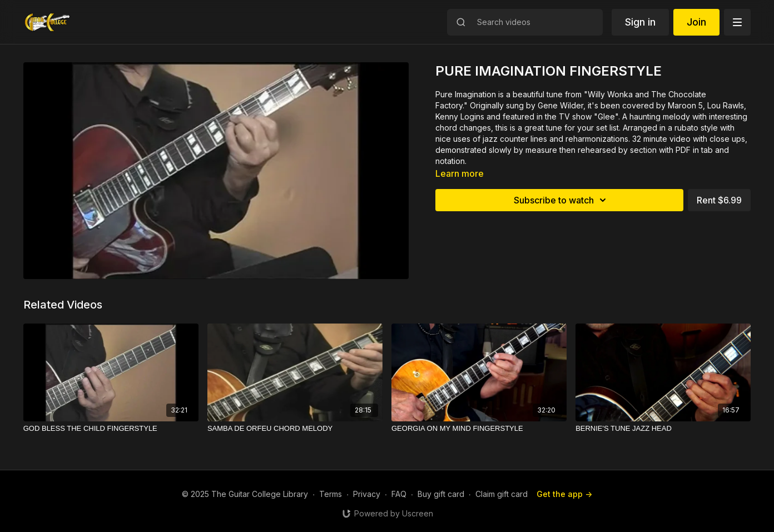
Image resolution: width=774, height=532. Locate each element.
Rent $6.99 (719, 200)
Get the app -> (564, 494)
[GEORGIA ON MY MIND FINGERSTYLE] (479, 429)
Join (696, 22)
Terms (331, 494)
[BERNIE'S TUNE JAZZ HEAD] (663, 429)
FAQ (399, 494)
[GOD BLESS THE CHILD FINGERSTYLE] (111, 429)
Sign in (640, 22)
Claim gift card (502, 494)
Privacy (367, 494)
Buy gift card (441, 494)
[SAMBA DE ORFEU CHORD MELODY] (295, 429)
